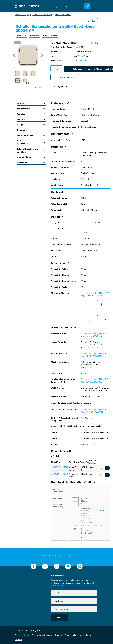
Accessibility (86, 635)
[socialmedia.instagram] (57, 567)
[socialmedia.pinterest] (80, 567)
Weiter (59, 618)
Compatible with (31, 157)
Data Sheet (22, 36)
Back (92, 21)
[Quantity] (56, 69)
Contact (19, 640)
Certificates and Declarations (31, 142)
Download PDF (81, 61)
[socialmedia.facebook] (33, 567)
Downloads (37, 36)
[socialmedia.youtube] (68, 567)
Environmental (31, 109)
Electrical (31, 119)
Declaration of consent (42, 635)
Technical (31, 114)
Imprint (59, 635)
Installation (31, 103)
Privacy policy (71, 635)
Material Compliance (31, 136)
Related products (65, 78)
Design (31, 125)
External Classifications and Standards (31, 151)
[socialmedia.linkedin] (45, 567)
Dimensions (31, 130)
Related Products (54, 36)
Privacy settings (22, 635)
